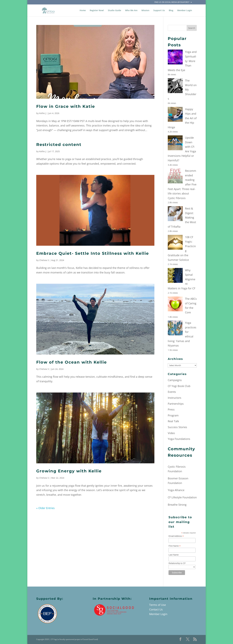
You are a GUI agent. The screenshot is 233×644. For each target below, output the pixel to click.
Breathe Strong (177, 505)
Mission (145, 11)
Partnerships (176, 404)
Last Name (174, 555)
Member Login (185, 11)
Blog (171, 11)
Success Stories (177, 427)
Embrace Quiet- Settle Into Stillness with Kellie (93, 253)
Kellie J (43, 113)
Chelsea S (44, 260)
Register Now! (97, 11)
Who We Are (131, 11)
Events (172, 392)
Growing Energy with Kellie (69, 471)
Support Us (159, 11)
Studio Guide (114, 11)
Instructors (175, 398)
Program (173, 415)
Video (171, 433)
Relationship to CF (177, 563)
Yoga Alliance (176, 490)
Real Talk (173, 421)
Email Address (176, 536)
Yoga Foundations (179, 439)
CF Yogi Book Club (179, 386)
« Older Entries (45, 508)
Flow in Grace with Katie (66, 106)
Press (171, 409)
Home (83, 11)
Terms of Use (158, 605)
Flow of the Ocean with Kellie (72, 362)
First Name (175, 546)
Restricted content (59, 145)
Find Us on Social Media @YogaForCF (172, 2)
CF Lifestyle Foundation (182, 497)
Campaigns (175, 380)
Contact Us (156, 609)
